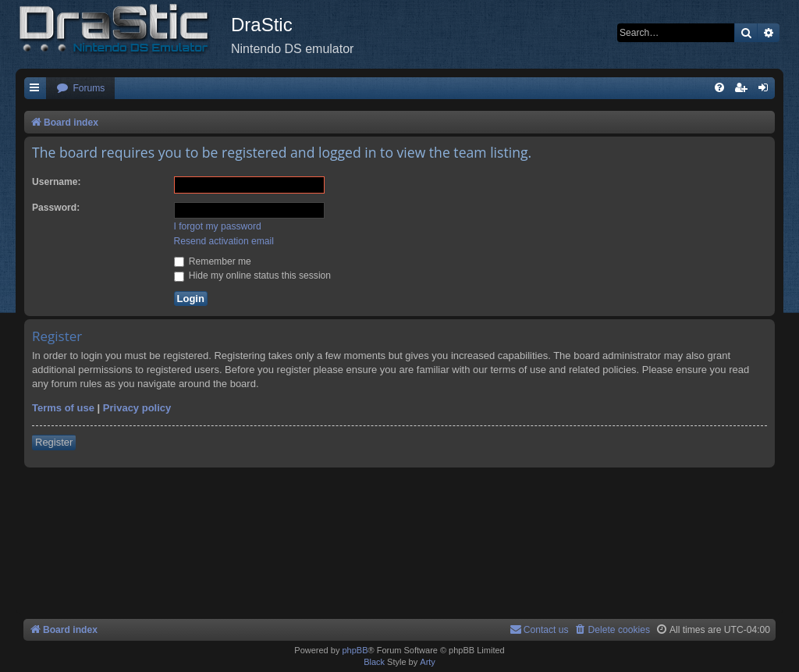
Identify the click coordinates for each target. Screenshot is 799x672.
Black (374, 662)
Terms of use (63, 408)
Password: (56, 208)
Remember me (213, 261)
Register (54, 442)
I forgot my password (218, 226)
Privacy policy (137, 408)
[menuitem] (80, 89)
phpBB (355, 650)
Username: (57, 182)
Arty (428, 662)
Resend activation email (224, 241)
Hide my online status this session (253, 276)
